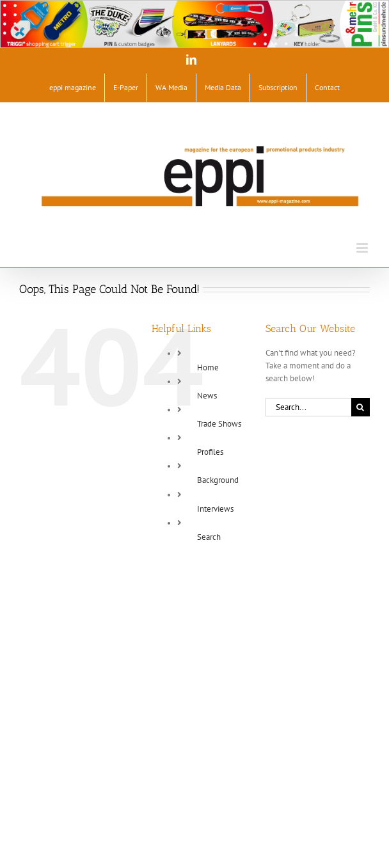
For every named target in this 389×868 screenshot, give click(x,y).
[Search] (361, 407)
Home (208, 367)
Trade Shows (219, 424)
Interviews (215, 509)
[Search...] (308, 407)
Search (209, 537)
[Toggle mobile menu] (363, 248)
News (207, 396)
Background (218, 480)
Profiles (210, 452)
